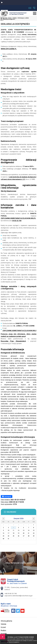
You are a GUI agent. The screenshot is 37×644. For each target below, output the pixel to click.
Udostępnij (7, 496)
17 (8, 533)
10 (8, 530)
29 (34, 536)
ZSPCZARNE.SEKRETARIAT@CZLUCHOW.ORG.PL (18, 218)
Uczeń (3, 627)
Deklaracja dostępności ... (8, 19)
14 (29, 530)
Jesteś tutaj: (4, 18)
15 (34, 530)
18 (14, 533)
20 (24, 533)
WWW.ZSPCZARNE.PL (9, 49)
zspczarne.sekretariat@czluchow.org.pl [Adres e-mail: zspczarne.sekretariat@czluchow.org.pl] (18, 596)
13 (24, 530)
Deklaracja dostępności (15, 24)
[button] (2, 2)
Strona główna (6, 621)
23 (3, 536)
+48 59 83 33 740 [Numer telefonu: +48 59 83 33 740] (11, 594)
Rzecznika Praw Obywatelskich (13, 341)
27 (24, 536)
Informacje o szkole (23, 18)
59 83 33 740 (17, 221)
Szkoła (14, 18)
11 (14, 530)
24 (8, 536)
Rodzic (4, 630)
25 (14, 536)
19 (19, 533)
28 (29, 536)
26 (19, 536)
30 (3, 539)
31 (8, 539)
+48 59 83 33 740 (34, 8)
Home (10, 18)
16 (3, 533)
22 (34, 533)
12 (19, 530)
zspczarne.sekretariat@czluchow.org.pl (30, 8)
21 (29, 533)
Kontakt (4, 634)
